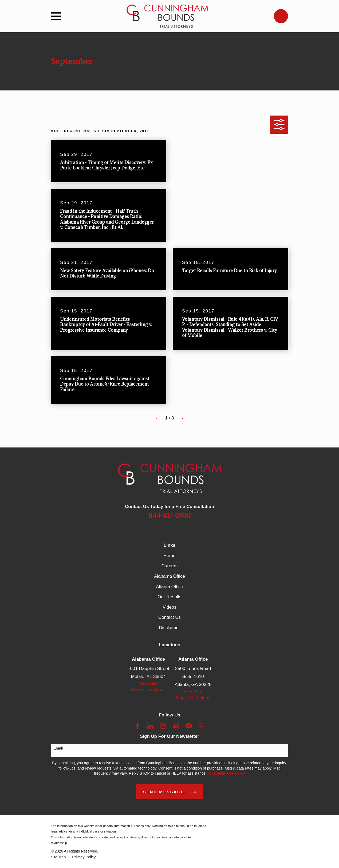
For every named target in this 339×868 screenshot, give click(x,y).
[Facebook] (137, 726)
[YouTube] (189, 726)
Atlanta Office (169, 587)
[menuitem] (58, 857)
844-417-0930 (169, 516)
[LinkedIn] (150, 726)
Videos (169, 607)
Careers (169, 566)
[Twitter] (202, 726)
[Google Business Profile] (176, 726)
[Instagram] (163, 726)
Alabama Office (169, 576)
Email (58, 748)
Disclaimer (169, 628)
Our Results (169, 597)
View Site (149, 683)
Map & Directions (148, 690)
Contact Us (169, 617)
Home (169, 556)
